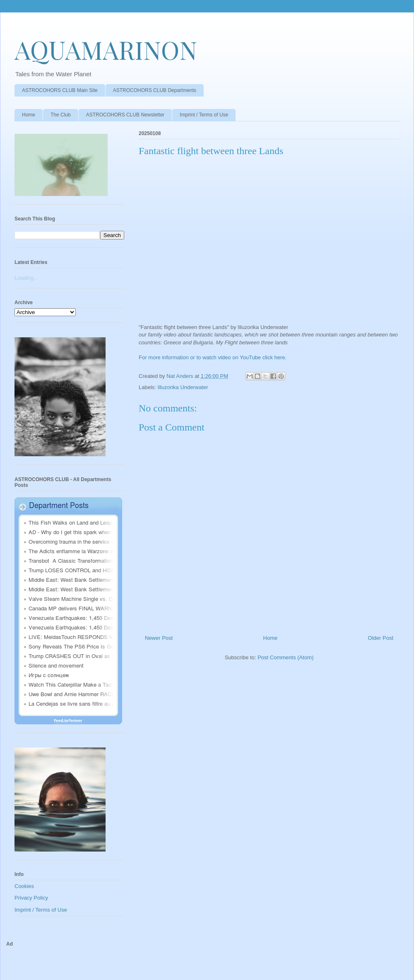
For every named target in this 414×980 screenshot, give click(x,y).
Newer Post (159, 638)
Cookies (24, 886)
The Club (61, 115)
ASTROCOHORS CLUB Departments (155, 90)
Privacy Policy (31, 898)
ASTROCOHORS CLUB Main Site (60, 90)
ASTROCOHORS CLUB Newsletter (125, 115)
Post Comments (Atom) (285, 657)
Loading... (26, 278)
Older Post (381, 638)
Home (29, 115)
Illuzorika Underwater (183, 387)
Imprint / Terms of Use (204, 115)
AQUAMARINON (106, 49)
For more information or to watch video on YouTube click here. (213, 357)
